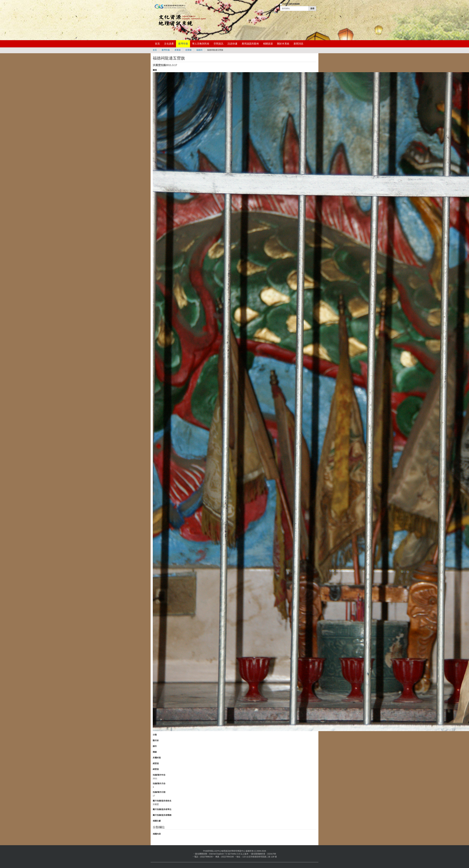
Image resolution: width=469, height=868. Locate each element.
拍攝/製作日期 (159, 792)
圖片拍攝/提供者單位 (162, 809)
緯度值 (156, 769)
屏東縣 (178, 50)
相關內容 (157, 834)
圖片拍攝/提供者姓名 (162, 801)
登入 (276, 12)
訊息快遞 (232, 44)
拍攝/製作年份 (159, 775)
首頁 (157, 44)
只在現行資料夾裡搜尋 (291, 4)
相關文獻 (157, 821)
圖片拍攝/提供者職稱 (162, 815)
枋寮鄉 (188, 50)
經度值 (156, 763)
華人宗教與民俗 (201, 44)
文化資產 (169, 44)
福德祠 (199, 50)
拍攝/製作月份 (159, 783)
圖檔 (155, 70)
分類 (155, 735)
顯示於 (156, 740)
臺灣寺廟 (183, 44)
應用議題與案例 (250, 44)
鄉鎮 (155, 752)
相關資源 (268, 44)
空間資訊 (218, 44)
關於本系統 (283, 44)
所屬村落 (157, 758)
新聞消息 (298, 44)
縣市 (155, 746)
